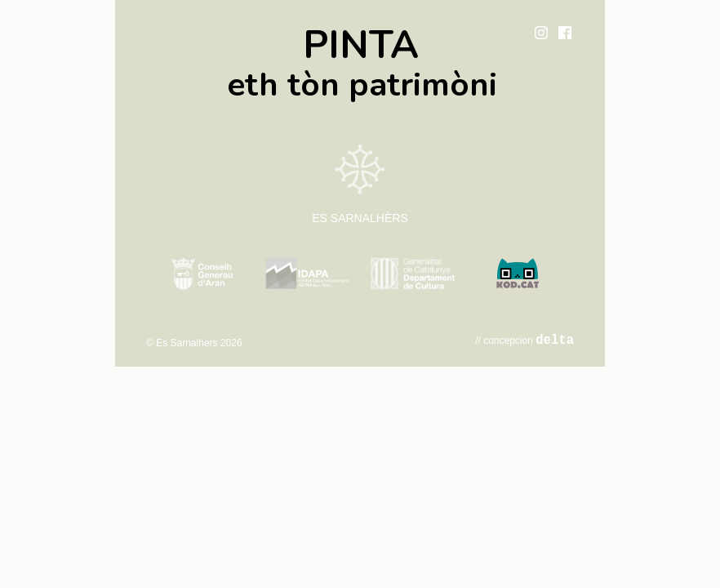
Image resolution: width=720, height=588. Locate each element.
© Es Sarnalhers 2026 (194, 343)
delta (555, 341)
